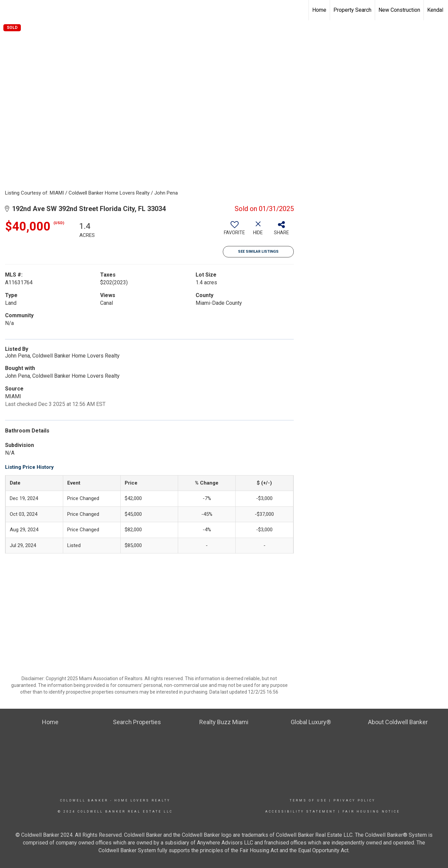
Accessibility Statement (301, 812)
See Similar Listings (258, 252)
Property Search (352, 10)
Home (319, 10)
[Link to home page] (9, 10)
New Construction (399, 10)
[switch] (235, 231)
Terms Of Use (308, 800)
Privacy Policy (354, 800)
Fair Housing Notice (371, 812)
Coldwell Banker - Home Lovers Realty (115, 800)
